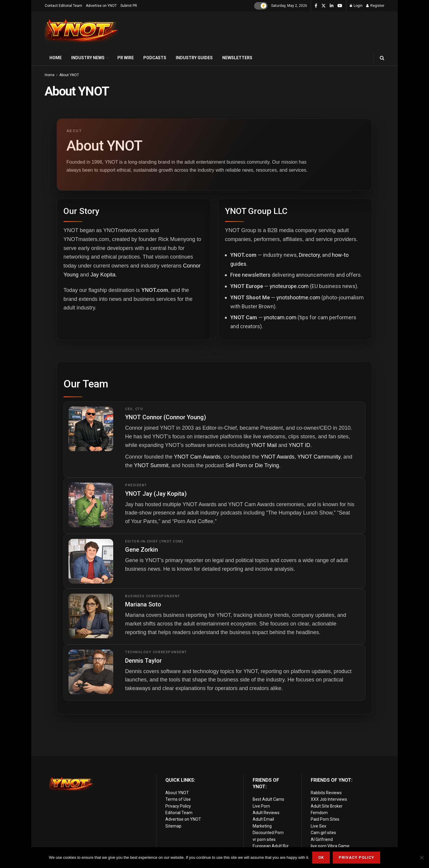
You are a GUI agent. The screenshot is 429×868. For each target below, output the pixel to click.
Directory (309, 255)
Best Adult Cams (268, 799)
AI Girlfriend (322, 839)
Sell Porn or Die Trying (252, 465)
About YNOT (69, 75)
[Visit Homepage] (82, 31)
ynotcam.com (280, 317)
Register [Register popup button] (375, 6)
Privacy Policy (178, 806)
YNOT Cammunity (319, 457)
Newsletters (237, 58)
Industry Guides (194, 58)
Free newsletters (250, 275)
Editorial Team (179, 813)
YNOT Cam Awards (197, 457)
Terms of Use (178, 799)
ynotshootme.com (298, 297)
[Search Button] (382, 58)
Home (56, 58)
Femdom (319, 813)
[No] (422, 858)
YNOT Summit (151, 465)
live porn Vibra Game (330, 846)
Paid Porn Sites (325, 819)
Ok (321, 857)
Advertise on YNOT (101, 6)
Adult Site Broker (327, 806)
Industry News (88, 58)
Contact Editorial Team (63, 6)
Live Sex (318, 826)
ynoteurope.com (289, 286)
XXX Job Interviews (329, 799)
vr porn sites (264, 839)
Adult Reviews (266, 813)
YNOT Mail (264, 445)
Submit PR (129, 6)
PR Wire (126, 58)
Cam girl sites (323, 833)
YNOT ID (300, 445)
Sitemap (173, 826)
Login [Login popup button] (356, 6)
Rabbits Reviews (326, 793)
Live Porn (261, 806)
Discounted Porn (268, 833)
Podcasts (155, 58)
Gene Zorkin (142, 550)
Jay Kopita (103, 275)
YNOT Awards (278, 457)
